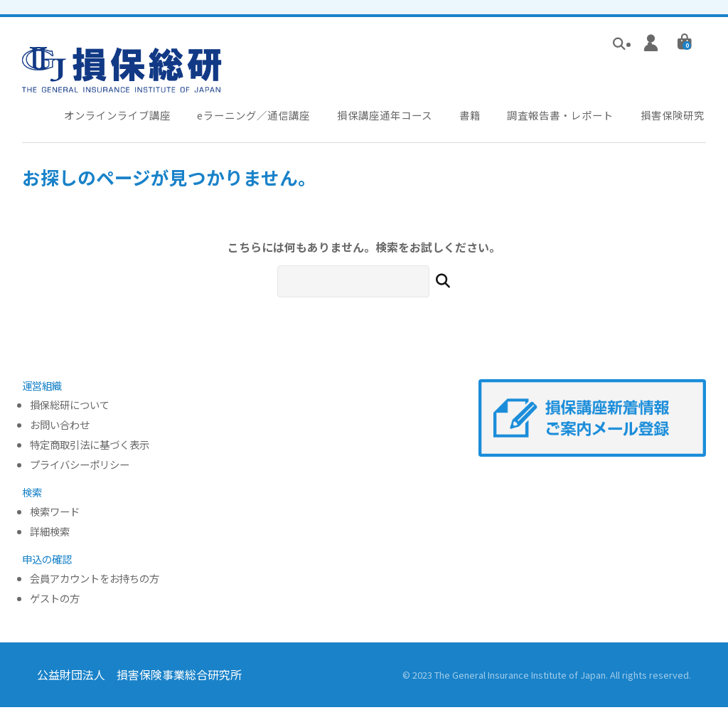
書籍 (478, 117)
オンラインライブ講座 (119, 117)
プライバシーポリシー (80, 468)
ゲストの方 (55, 602)
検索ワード (55, 515)
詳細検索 (50, 535)
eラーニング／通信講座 (259, 117)
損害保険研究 (682, 117)
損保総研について (70, 408)
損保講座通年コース (393, 117)
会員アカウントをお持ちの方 (95, 582)
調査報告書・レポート (569, 117)
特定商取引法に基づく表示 (90, 448)
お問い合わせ (60, 428)
